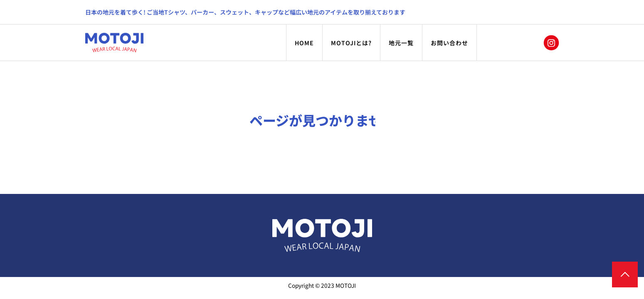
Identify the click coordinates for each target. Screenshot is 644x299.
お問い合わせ (449, 43)
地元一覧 (401, 43)
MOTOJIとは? (351, 43)
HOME (304, 43)
